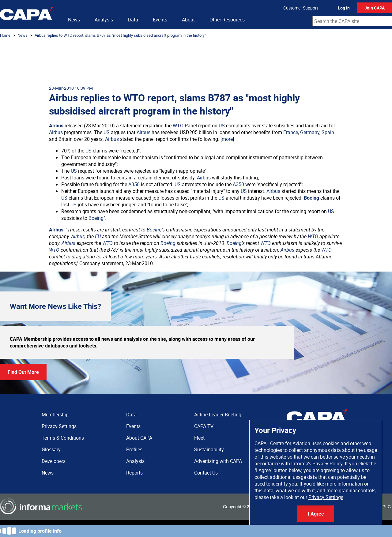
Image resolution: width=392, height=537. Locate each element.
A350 (134, 184)
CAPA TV (204, 426)
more (227, 139)
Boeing (311, 198)
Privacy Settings (326, 497)
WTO (178, 126)
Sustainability (209, 449)
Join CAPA (375, 8)
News (74, 20)
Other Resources (227, 20)
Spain (328, 132)
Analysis (104, 20)
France (291, 132)
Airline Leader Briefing (218, 415)
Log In (344, 8)
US (222, 126)
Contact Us (206, 473)
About (188, 20)
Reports (134, 473)
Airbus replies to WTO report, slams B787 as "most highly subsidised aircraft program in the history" (120, 35)
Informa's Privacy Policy (317, 464)
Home (5, 35)
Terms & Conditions (63, 438)
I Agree (316, 514)
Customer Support (301, 8)
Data (133, 20)
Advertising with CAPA (218, 461)
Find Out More (23, 372)
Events (160, 20)
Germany (310, 132)
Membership (55, 415)
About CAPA (139, 438)
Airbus (56, 126)
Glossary (51, 449)
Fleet (199, 438)
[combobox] (352, 21)
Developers (54, 461)
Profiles (134, 449)
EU (98, 236)
